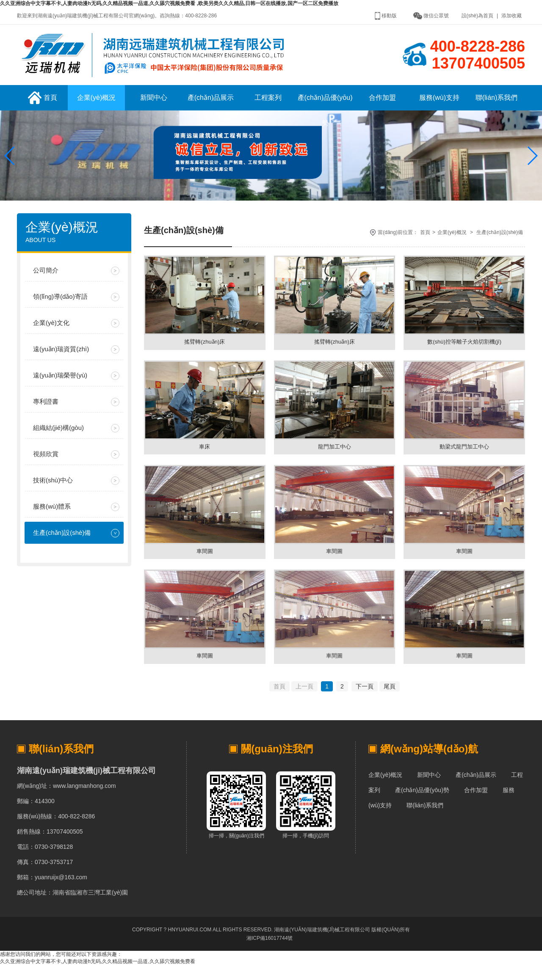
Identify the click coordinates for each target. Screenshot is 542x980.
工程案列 (268, 105)
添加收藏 (512, 16)
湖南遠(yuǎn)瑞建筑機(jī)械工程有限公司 (322, 944)
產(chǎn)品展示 (211, 105)
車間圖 (205, 563)
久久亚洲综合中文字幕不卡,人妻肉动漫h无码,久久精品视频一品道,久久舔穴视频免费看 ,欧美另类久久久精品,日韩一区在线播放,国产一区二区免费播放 (169, 3)
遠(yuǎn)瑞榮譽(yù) (60, 382)
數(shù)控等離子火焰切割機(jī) (465, 350)
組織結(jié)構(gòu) (58, 435)
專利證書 (46, 409)
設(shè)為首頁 (477, 16)
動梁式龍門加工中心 (465, 456)
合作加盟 (382, 105)
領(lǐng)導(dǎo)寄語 (60, 304)
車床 (205, 456)
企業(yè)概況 (97, 105)
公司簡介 (46, 277)
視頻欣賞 (46, 461)
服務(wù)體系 (52, 513)
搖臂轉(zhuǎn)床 (205, 350)
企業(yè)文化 (51, 330)
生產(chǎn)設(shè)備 (62, 540)
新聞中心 (154, 105)
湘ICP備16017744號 (270, 953)
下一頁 (365, 701)
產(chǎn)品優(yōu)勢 (325, 109)
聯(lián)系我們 (497, 105)
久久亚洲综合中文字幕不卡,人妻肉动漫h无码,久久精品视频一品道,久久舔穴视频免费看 (98, 976)
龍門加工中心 (335, 456)
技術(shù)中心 (53, 487)
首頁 (43, 105)
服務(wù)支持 (439, 105)
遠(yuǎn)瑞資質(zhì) (61, 356)
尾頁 (390, 701)
